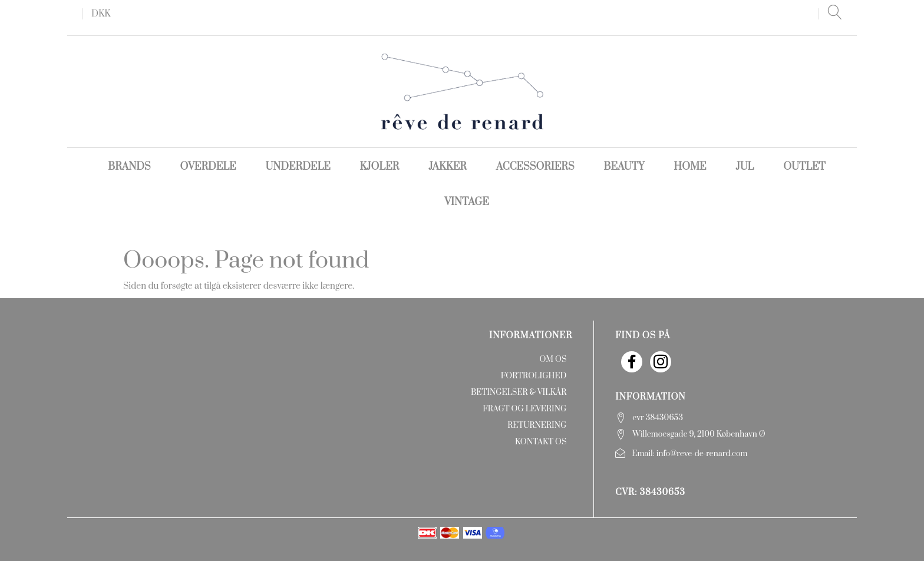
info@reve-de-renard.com (702, 454)
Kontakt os (541, 442)
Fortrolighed (534, 376)
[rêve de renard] (462, 91)
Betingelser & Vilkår (519, 392)
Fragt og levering (524, 409)
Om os (553, 359)
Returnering (537, 425)
